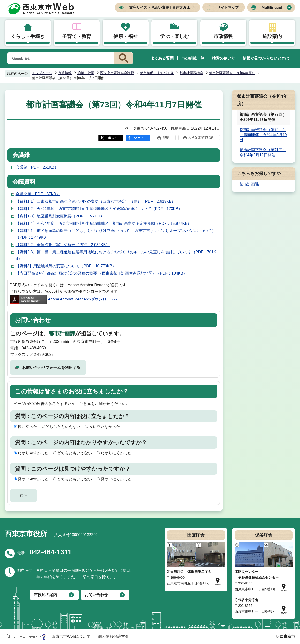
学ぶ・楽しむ (174, 36)
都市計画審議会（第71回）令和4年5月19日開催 (263, 152)
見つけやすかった (33, 479)
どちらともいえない (63, 427)
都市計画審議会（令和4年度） (232, 73)
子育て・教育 (77, 36)
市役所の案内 (45, 595)
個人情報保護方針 (113, 636)
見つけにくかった (116, 479)
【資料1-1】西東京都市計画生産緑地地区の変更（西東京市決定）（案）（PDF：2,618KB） (96, 201)
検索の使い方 (224, 58)
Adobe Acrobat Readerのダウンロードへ (64, 299)
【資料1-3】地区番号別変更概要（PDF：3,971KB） (61, 216)
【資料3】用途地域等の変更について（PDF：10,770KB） (66, 266)
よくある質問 (162, 58)
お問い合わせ (96, 595)
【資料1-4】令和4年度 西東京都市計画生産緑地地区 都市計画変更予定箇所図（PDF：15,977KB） (104, 223)
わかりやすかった (33, 453)
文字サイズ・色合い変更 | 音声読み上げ (162, 7)
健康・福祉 (126, 36)
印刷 (166, 138)
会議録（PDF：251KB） (37, 167)
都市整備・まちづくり (157, 73)
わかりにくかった (116, 453)
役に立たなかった (105, 427)
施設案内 (272, 36)
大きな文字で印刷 (201, 138)
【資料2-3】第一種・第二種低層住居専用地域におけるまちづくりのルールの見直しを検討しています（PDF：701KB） (116, 255)
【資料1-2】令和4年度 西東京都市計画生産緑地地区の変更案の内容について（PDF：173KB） (99, 209)
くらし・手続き (28, 36)
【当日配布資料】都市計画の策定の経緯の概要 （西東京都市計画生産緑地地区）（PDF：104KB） (101, 273)
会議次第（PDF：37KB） (38, 194)
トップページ (42, 73)
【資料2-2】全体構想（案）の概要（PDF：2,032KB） (63, 245)
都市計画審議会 (191, 73)
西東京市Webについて (71, 636)
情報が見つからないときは (266, 58)
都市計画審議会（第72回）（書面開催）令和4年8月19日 (263, 135)
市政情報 (223, 36)
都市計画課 (62, 333)
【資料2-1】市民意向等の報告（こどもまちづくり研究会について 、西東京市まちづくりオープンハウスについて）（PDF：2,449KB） (116, 234)
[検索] (60, 59)
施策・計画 (86, 73)
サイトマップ (228, 7)
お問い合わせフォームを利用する (51, 368)
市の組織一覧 (193, 58)
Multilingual (272, 7)
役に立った (27, 427)
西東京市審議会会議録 (117, 73)
